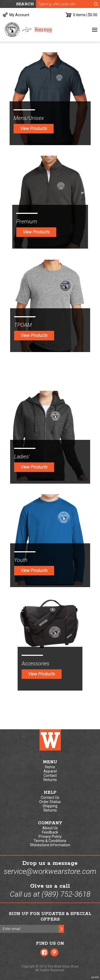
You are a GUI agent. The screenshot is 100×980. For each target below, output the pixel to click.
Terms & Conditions (50, 841)
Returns (50, 780)
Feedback (50, 832)
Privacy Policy (50, 836)
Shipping (50, 806)
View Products (34, 129)
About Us (50, 828)
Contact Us (50, 797)
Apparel (50, 771)
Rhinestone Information (50, 845)
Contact (50, 775)
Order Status (50, 802)
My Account (19, 15)
